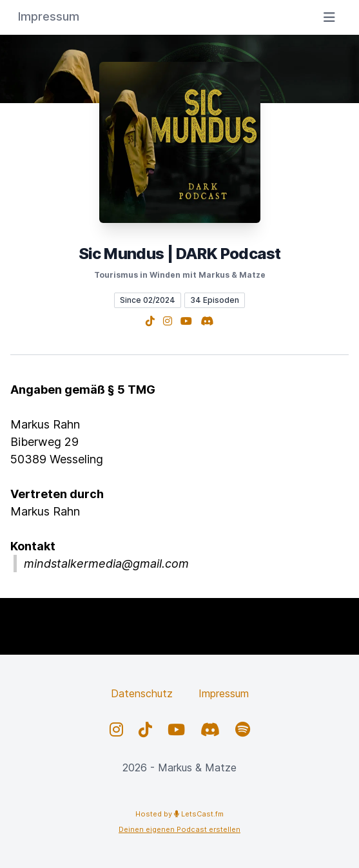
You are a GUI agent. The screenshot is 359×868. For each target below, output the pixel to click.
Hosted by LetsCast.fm (179, 814)
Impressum (224, 693)
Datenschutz (142, 693)
